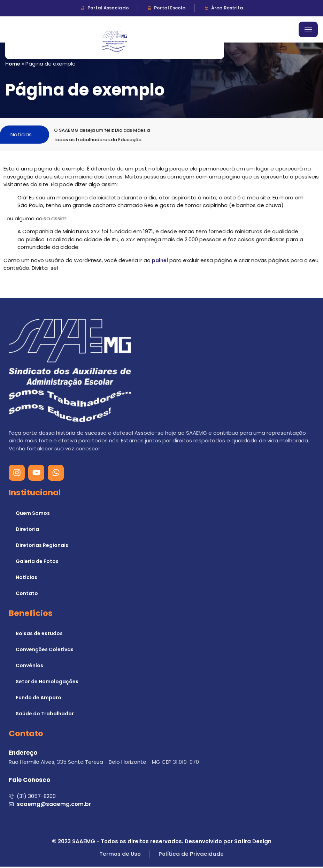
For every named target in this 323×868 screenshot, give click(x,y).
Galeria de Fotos (37, 563)
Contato (27, 595)
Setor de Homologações (47, 683)
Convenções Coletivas (45, 651)
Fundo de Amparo (39, 699)
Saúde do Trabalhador (45, 715)
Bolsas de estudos (39, 635)
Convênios (29, 667)
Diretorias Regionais (42, 547)
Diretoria (27, 531)
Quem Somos (33, 515)
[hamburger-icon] (308, 29)
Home (13, 64)
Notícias (26, 579)
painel (160, 262)
